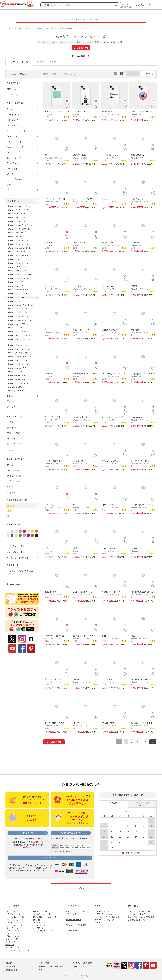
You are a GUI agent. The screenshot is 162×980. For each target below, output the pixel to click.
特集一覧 (37, 920)
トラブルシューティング (104, 920)
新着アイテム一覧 (40, 911)
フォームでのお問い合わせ (139, 914)
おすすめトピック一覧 (42, 914)
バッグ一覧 (10, 945)
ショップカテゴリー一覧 (43, 931)
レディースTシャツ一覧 (15, 920)
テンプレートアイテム (47, 62)
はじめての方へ (72, 930)
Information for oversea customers (81, 19)
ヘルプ (81, 888)
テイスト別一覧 (39, 925)
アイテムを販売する (73, 920)
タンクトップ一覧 (12, 931)
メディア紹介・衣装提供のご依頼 (141, 917)
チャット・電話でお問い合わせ (140, 911)
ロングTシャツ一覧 (13, 933)
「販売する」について (104, 914)
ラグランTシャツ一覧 (14, 925)
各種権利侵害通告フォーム (139, 920)
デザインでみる (148, 74)
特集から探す (16, 584)
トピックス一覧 (39, 922)
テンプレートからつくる (75, 911)
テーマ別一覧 (38, 928)
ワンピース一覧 (11, 922)
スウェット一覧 (12, 939)
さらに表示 (11, 450)
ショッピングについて (104, 911)
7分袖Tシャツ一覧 (12, 936)
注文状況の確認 (126, 7)
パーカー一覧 (11, 942)
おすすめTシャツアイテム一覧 (17, 950)
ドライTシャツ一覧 (13, 914)
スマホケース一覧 (12, 947)
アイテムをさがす (12, 906)
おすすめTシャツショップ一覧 (45, 917)
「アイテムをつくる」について (107, 917)
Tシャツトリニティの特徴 (76, 925)
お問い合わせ (133, 906)
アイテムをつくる (73, 906)
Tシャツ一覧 (10, 911)
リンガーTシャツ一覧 (14, 928)
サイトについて (101, 922)
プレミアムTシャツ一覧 (15, 917)
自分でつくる (71, 914)
